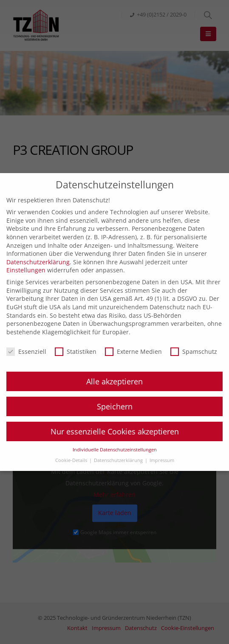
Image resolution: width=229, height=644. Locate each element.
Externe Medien (133, 351)
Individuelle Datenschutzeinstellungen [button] (115, 450)
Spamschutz (194, 351)
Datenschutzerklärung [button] (119, 460)
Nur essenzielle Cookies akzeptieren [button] (115, 431)
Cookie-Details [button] (72, 460)
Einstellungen (26, 270)
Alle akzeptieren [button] (114, 381)
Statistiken (76, 351)
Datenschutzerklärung (38, 262)
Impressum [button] (162, 460)
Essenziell (26, 351)
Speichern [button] (115, 406)
